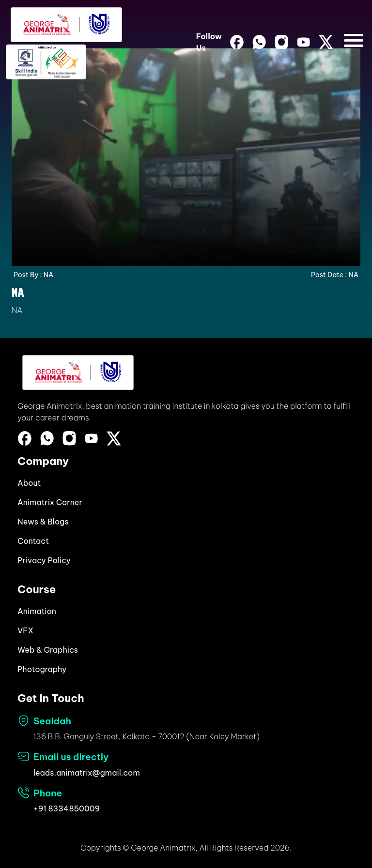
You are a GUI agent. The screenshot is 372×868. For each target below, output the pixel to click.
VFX (25, 630)
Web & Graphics (48, 650)
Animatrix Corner (50, 502)
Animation (37, 611)
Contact (33, 541)
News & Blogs (43, 522)
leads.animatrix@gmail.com (87, 773)
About (29, 483)
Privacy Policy (44, 560)
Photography (42, 669)
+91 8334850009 (67, 808)
